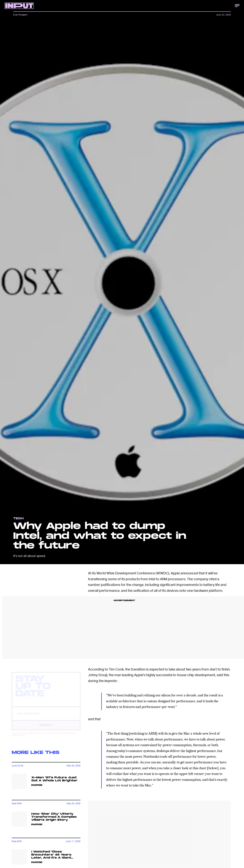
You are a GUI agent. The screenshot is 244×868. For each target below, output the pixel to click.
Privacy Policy (18, 738)
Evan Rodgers (20, 15)
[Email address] (46, 717)
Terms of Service (66, 736)
